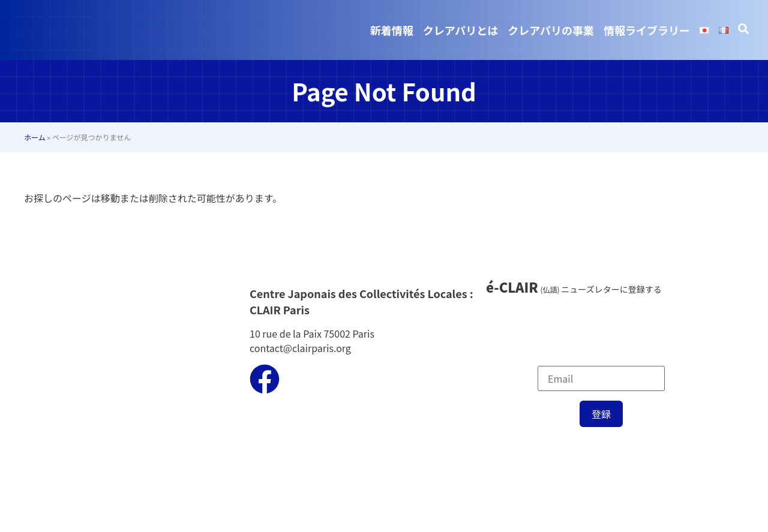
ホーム (35, 137)
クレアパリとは (461, 30)
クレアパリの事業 (551, 30)
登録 (601, 414)
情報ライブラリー (647, 30)
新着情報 (392, 30)
